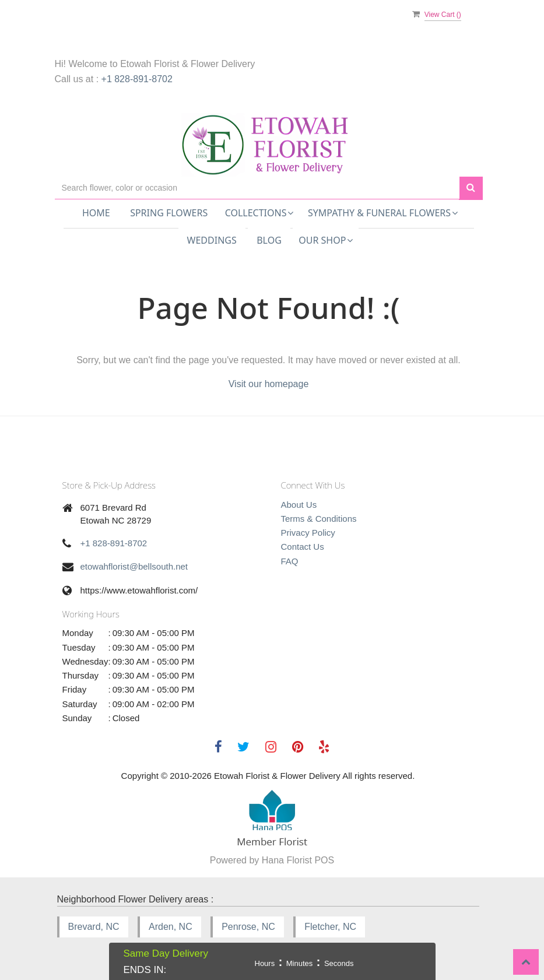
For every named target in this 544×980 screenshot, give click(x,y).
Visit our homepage (269, 384)
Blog (269, 240)
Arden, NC (171, 927)
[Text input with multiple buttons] (257, 188)
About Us (299, 505)
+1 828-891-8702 (137, 79)
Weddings (212, 240)
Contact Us (303, 547)
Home (96, 213)
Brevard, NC (94, 927)
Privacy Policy (308, 533)
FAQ (290, 561)
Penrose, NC (248, 927)
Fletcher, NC (330, 927)
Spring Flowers (169, 213)
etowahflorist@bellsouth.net (134, 566)
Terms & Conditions (319, 519)
